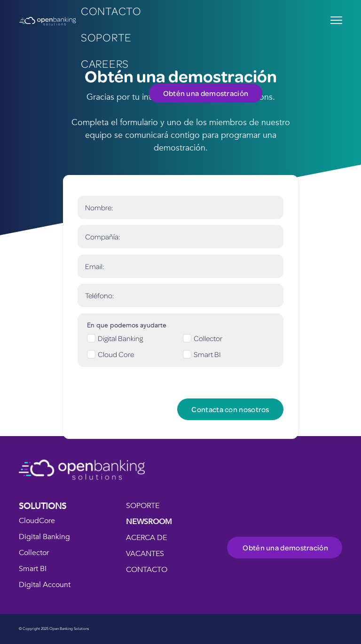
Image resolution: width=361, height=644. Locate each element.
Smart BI (33, 569)
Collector (34, 553)
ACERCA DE (146, 538)
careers (105, 63)
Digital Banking (44, 537)
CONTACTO (147, 570)
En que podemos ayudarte (127, 325)
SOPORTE (143, 506)
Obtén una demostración (206, 93)
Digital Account (45, 585)
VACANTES (145, 554)
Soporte (106, 37)
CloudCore (37, 521)
